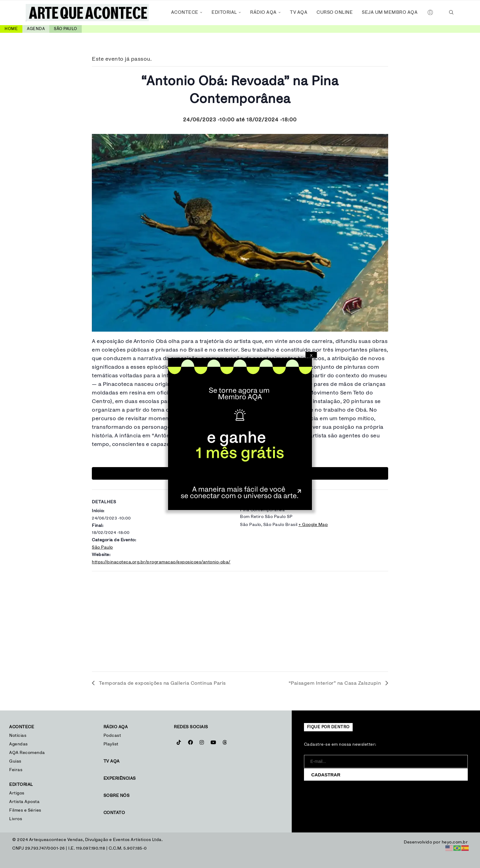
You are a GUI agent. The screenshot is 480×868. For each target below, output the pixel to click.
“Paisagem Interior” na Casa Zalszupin (336, 683)
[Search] (451, 13)
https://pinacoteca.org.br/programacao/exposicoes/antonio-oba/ (161, 562)
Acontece (185, 12)
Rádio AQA (263, 12)
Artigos (17, 793)
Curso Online (335, 12)
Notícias (19, 736)
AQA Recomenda (27, 753)
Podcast (112, 736)
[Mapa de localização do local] (240, 619)
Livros (16, 819)
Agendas (19, 744)
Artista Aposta (24, 802)
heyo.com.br (455, 842)
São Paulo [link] (66, 29)
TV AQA (299, 12)
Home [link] (11, 29)
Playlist (111, 744)
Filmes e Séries (25, 810)
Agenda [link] (36, 29)
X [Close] (311, 356)
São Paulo (102, 547)
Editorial (224, 12)
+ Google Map (313, 525)
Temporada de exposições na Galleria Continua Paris (162, 683)
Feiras (16, 770)
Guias (15, 761)
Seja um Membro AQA (390, 12)
